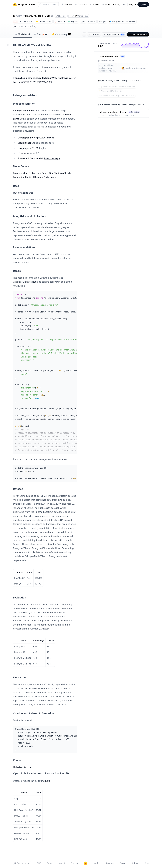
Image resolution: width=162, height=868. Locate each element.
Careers (74, 863)
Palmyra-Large (52, 158)
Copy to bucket (114, 34)
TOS (39, 863)
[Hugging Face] (86, 863)
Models (67, 4)
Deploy (94, 34)
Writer (20, 16)
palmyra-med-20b (37, 16)
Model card (22, 34)
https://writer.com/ (44, 138)
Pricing (117, 4)
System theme (22, 863)
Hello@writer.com (23, 767)
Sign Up (143, 4)
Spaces (95, 4)
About (62, 863)
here (48, 781)
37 (64, 16)
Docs (106, 4)
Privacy (50, 863)
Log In (132, 4)
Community (62, 34)
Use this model (138, 34)
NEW (123, 56)
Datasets (81, 4)
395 (86, 16)
